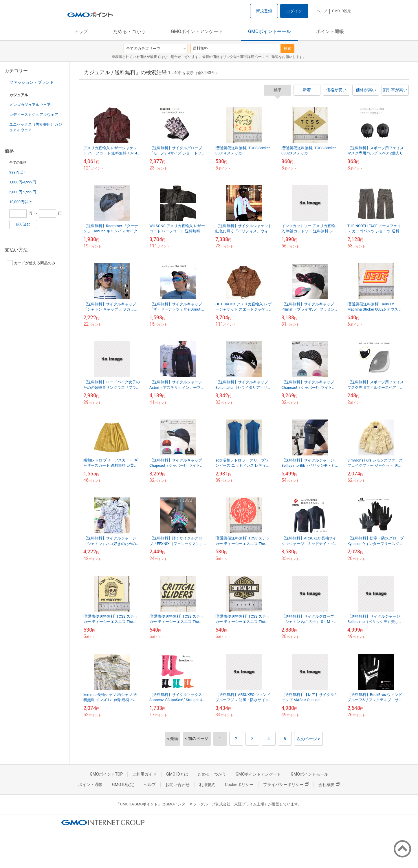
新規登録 (264, 11)
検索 (287, 49)
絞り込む (23, 224)
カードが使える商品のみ (31, 263)
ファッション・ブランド (32, 82)
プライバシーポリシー (286, 785)
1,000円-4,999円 (23, 182)
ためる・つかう (129, 31)
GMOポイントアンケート (197, 31)
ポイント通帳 (330, 31)
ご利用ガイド (144, 774)
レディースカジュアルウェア (34, 115)
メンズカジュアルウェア (30, 105)
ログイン (294, 11)
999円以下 (18, 172)
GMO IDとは (177, 774)
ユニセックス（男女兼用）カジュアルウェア (36, 127)
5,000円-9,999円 (23, 192)
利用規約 (207, 785)
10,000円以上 (21, 202)
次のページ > (308, 739)
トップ (81, 31)
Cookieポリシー (239, 785)
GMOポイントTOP (106, 774)
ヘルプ (322, 11)
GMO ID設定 (341, 11)
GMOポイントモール (269, 31)
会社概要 (329, 785)
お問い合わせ (177, 785)
